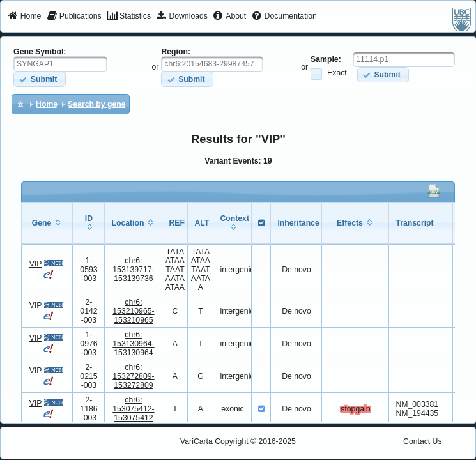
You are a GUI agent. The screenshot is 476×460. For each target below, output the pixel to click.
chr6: (133, 270)
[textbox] (60, 64)
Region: (176, 52)
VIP (36, 264)
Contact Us (423, 441)
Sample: (326, 59)
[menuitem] (25, 17)
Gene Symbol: (40, 52)
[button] (39, 79)
